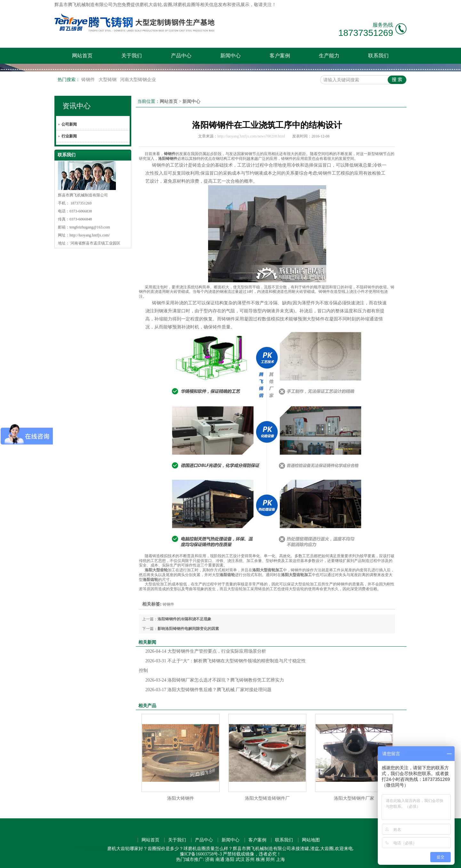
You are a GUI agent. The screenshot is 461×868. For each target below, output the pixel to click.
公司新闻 (69, 124)
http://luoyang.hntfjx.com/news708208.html (251, 136)
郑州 (270, 860)
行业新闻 (69, 136)
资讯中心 (77, 106)
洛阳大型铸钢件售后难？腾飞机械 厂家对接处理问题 (208, 690)
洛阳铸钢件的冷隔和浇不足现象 (184, 619)
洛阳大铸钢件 (181, 798)
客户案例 (280, 56)
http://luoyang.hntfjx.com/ (90, 235)
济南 (210, 860)
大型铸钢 (108, 80)
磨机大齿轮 (151, 5)
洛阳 (230, 860)
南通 (220, 860)
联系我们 (378, 56)
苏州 (250, 860)
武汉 (240, 860)
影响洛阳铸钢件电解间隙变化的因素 (188, 629)
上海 (280, 860)
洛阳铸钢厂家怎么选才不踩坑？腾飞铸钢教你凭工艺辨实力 (215, 680)
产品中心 (181, 56)
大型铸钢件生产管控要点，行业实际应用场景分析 (206, 651)
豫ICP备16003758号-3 (201, 854)
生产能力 (329, 56)
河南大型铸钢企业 (138, 80)
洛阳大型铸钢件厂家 (354, 798)
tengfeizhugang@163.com (90, 227)
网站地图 (311, 840)
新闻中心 (230, 56)
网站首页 (82, 56)
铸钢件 (89, 80)
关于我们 (132, 56)
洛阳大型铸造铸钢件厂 (267, 798)
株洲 (260, 860)
